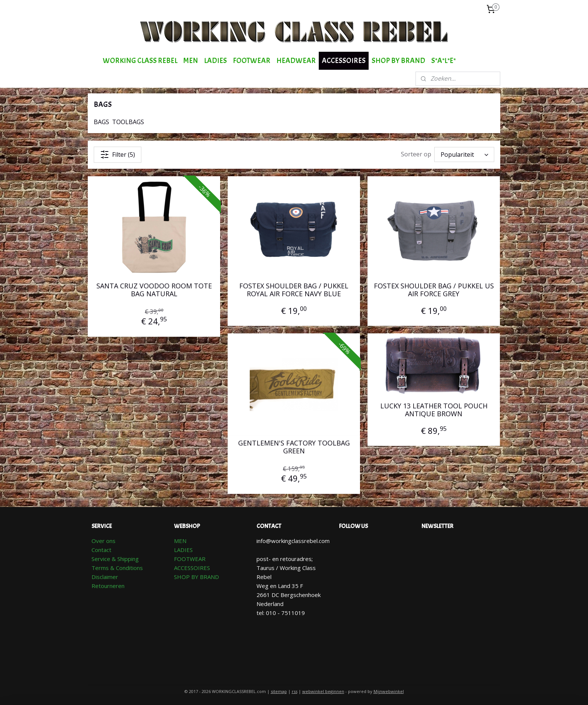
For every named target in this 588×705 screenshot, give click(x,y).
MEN (191, 61)
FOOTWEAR (252, 61)
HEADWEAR (296, 61)
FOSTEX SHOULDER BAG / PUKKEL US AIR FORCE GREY (434, 290)
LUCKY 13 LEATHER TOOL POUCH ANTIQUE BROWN (434, 410)
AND (213, 577)
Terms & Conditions (117, 568)
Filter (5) (118, 154)
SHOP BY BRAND (398, 61)
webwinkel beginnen (323, 691)
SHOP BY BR (191, 577)
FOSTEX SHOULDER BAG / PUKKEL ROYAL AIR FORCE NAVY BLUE (294, 290)
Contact (101, 550)
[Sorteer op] (464, 154)
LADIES (215, 61)
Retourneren (108, 586)
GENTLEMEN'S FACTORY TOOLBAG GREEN (294, 447)
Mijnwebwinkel (389, 691)
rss (295, 691)
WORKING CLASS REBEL (140, 61)
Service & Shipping (115, 559)
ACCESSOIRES (344, 61)
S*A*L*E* (443, 61)
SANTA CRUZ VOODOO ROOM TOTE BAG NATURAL (154, 290)
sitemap (279, 691)
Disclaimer (105, 577)
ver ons (106, 541)
